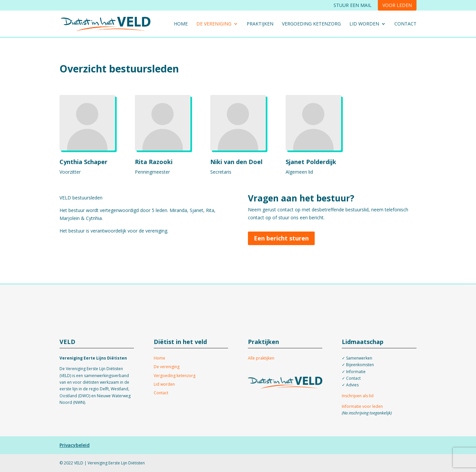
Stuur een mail (353, 5)
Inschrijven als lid (358, 396)
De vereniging (214, 24)
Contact (405, 24)
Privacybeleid (75, 445)
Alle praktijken (261, 358)
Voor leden (397, 5)
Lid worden (364, 24)
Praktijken (260, 24)
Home (181, 24)
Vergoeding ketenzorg (311, 24)
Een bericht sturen (281, 238)
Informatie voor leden (362, 406)
